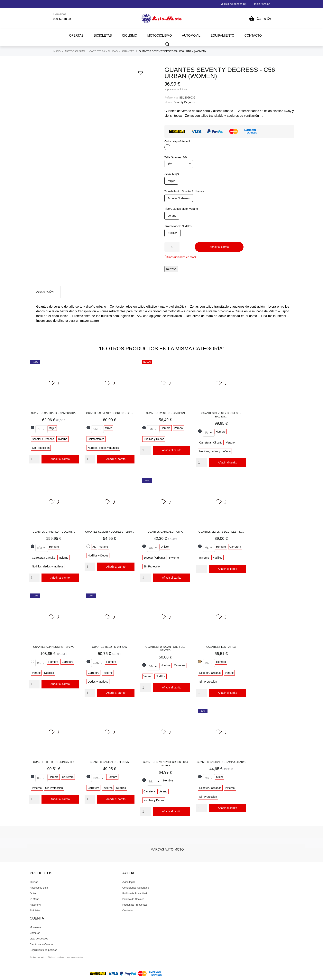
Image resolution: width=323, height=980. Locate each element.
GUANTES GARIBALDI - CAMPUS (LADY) (221, 762)
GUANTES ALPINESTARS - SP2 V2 (54, 647)
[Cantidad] (172, 247)
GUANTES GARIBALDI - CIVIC (165, 532)
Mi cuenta (35, 927)
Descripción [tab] (45, 292)
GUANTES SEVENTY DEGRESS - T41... (110, 413)
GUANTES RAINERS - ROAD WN (165, 413)
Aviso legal (129, 882)
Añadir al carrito (219, 247)
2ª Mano (34, 899)
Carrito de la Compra (42, 944)
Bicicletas (35, 910)
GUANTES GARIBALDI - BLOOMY (110, 762)
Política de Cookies (133, 899)
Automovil (35, 905)
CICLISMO (129, 36)
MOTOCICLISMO (160, 36)
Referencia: (171, 98)
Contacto (127, 910)
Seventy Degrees (184, 102)
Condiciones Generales (136, 888)
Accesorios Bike (39, 888)
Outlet (33, 893)
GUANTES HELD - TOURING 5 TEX (54, 762)
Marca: (169, 102)
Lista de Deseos (39, 939)
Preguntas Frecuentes (135, 905)
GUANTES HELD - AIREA (221, 647)
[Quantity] (34, 459)
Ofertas (76, 36)
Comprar (35, 933)
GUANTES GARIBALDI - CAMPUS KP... (54, 413)
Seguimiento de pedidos (43, 950)
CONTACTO (253, 36)
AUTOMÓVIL (191, 36)
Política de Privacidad (135, 893)
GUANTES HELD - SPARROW (110, 647)
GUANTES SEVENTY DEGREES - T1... (221, 532)
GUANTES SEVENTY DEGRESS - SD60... (110, 532)
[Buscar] (167, 44)
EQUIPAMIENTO (222, 36)
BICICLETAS (103, 36)
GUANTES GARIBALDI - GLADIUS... (54, 532)
